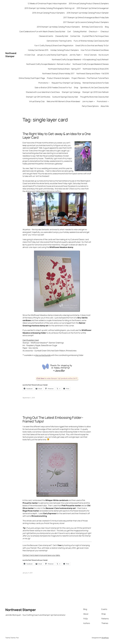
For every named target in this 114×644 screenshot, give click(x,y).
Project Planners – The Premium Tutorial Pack (90, 78)
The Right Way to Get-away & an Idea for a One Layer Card (57, 136)
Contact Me (75, 36)
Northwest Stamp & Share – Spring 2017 (64, 69)
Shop (76, 87)
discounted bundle (43, 355)
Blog (107, 27)
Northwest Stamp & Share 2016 (96, 69)
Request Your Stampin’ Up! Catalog (66, 83)
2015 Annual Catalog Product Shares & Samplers (89, 3)
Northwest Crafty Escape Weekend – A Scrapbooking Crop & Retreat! (80, 59)
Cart (69, 31)
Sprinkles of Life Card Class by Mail (94, 87)
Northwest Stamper (11, 55)
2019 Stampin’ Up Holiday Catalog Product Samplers (58, 27)
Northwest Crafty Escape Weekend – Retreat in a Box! (48, 64)
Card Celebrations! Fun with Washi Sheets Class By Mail (42, 31)
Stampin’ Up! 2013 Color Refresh (95, 92)
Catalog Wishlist (80, 31)
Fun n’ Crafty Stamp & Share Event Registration (54, 45)
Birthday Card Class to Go (92, 27)
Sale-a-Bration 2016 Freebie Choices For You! (53, 87)
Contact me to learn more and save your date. (41, 555)
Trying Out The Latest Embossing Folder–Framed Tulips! (53, 419)
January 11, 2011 (28, 573)
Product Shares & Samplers (58, 78)
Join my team (88, 101)
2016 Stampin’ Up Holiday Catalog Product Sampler (88, 13)
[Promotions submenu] (49, 83)
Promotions (43, 83)
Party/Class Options (90, 106)
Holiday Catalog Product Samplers (65, 50)
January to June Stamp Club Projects (52, 55)
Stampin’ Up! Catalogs (71, 92)
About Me (105, 106)
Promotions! (102, 101)
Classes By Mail (62, 36)
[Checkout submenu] (98, 31)
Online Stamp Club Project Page (32, 78)
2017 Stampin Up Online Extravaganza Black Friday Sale (86, 17)
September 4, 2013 (29, 398)
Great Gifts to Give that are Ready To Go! (92, 45)
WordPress (105, 638)
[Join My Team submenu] (82, 55)
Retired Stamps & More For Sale (96, 83)
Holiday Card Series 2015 (38, 50)
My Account (104, 55)
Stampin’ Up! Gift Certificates (38, 97)
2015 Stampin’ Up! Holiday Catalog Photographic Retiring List (50, 8)
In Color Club (30, 55)
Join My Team (75, 55)
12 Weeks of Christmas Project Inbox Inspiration (47, 3)
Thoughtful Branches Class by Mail (94, 97)
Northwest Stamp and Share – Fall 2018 (93, 73)
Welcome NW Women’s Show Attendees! (63, 101)
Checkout (93, 31)
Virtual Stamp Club (37, 101)
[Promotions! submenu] (108, 101)
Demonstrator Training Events (59, 41)
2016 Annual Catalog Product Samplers (48, 13)
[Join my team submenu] (94, 101)
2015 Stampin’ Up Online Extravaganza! (93, 8)
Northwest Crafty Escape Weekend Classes (91, 64)
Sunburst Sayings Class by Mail (65, 97)
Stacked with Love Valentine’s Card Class (43, 92)
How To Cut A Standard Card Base (95, 50)
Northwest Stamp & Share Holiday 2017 (58, 73)
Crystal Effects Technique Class (95, 36)
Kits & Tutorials (90, 55)
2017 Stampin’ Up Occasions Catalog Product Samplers (86, 22)
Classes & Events (46, 36)
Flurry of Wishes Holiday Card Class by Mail (91, 41)
